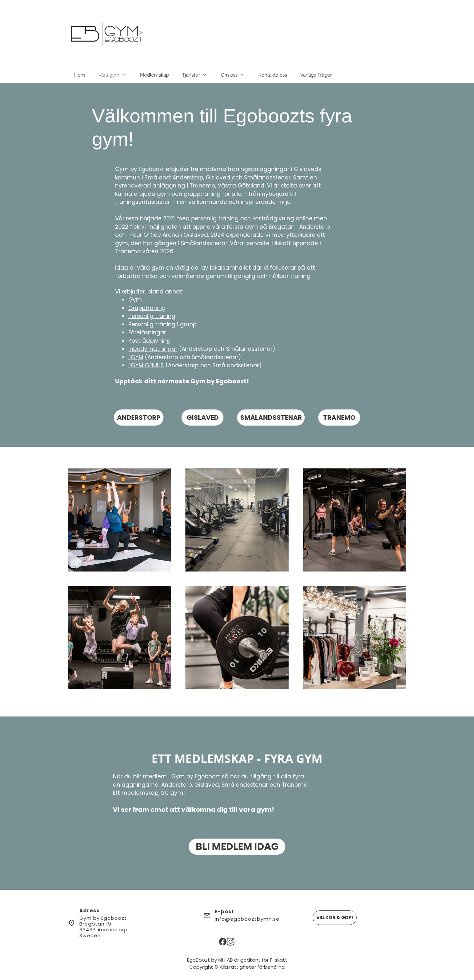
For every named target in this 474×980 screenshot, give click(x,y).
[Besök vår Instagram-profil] (231, 942)
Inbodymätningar (153, 349)
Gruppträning (147, 308)
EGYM (136, 357)
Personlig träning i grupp (162, 324)
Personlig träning (152, 316)
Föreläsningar (147, 332)
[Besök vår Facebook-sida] (223, 942)
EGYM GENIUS (146, 365)
